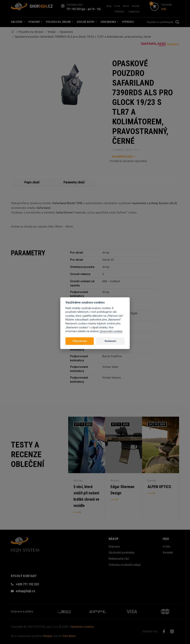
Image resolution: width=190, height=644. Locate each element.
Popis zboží (32, 182)
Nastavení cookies (82, 627)
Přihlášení (120, 12)
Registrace (134, 12)
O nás (117, 6)
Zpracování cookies (111, 331)
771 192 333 (74, 9)
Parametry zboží (74, 182)
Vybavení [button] (35, 22)
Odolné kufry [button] (87, 22)
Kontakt (136, 6)
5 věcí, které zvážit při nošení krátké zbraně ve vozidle (86, 496)
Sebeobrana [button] (109, 22)
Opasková (66, 32)
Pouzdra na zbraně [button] (60, 22)
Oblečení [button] (18, 22)
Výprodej (128, 22)
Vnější (52, 32)
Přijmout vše (80, 341)
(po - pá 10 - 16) (91, 9)
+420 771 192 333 (27, 584)
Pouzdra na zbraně (31, 32)
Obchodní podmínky (122, 553)
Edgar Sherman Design (122, 490)
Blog (109, 6)
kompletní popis (123, 156)
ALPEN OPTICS (159, 487)
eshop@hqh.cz (25, 591)
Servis (126, 6)
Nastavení (110, 341)
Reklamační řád (119, 559)
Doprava (114, 546)
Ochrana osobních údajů (125, 565)
